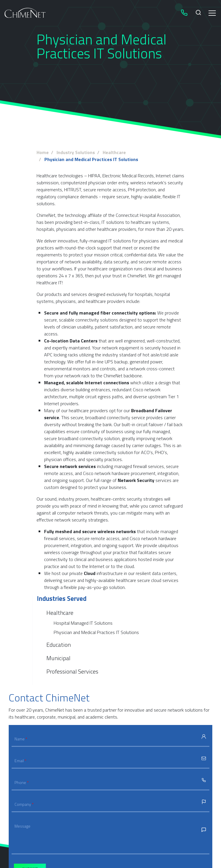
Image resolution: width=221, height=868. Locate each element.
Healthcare (60, 613)
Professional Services (72, 671)
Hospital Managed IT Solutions (83, 623)
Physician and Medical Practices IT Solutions (96, 632)
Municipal (58, 658)
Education (59, 645)
